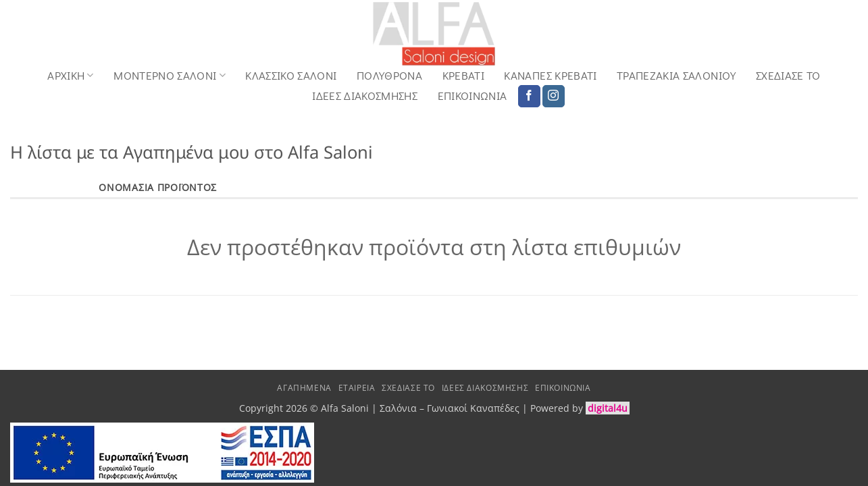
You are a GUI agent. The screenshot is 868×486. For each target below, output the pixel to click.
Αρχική (71, 75)
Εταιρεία (357, 388)
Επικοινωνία (473, 96)
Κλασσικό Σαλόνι (291, 76)
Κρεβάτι (463, 76)
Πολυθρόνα (389, 76)
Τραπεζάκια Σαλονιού (676, 76)
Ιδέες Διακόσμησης (365, 96)
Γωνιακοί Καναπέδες (473, 408)
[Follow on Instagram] (554, 97)
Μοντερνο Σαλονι (170, 75)
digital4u (608, 408)
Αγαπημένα (304, 388)
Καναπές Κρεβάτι (550, 76)
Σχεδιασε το (788, 76)
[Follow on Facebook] (529, 97)
